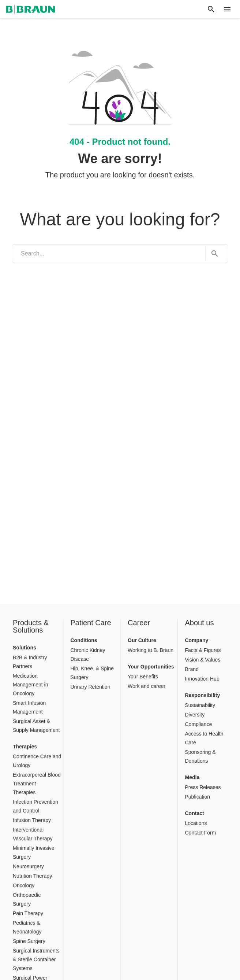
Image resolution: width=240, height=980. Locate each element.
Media (192, 777)
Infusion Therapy (32, 820)
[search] (109, 254)
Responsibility (203, 695)
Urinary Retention (91, 687)
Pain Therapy (28, 913)
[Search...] (213, 254)
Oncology (24, 885)
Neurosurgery (28, 866)
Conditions (84, 640)
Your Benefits (143, 677)
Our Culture (142, 640)
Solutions (25, 648)
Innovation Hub (202, 679)
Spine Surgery (29, 941)
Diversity (195, 715)
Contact (195, 813)
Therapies (25, 747)
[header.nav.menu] (227, 9)
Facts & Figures (203, 650)
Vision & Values (203, 660)
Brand (192, 669)
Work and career (147, 686)
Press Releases (203, 787)
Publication (198, 797)
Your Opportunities (151, 667)
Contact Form (201, 833)
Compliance (199, 724)
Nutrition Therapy (32, 876)
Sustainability (200, 705)
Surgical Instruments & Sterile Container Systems (36, 959)
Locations (196, 823)
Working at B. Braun (151, 650)
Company (197, 640)
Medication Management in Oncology (31, 685)
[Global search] (211, 9)
